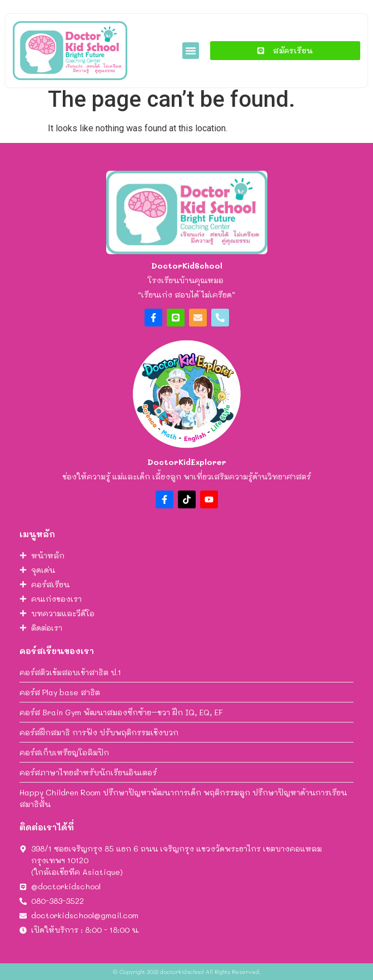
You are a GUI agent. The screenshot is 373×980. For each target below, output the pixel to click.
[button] (191, 51)
